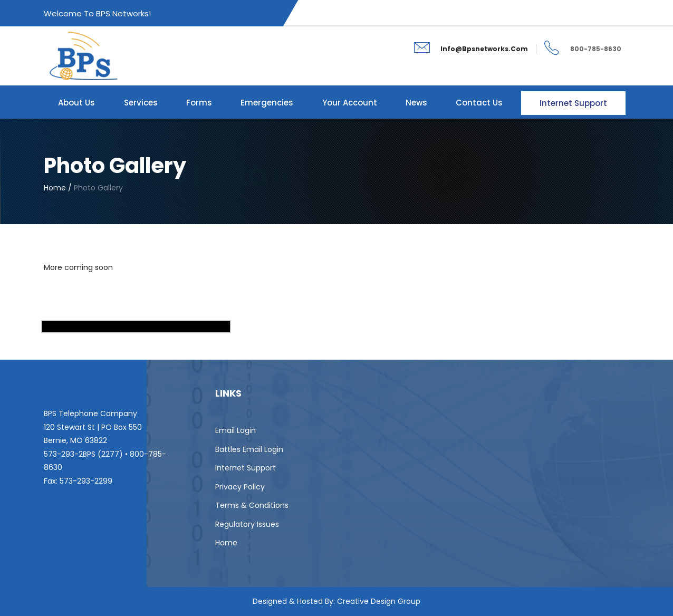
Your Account (350, 103)
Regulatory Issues (247, 524)
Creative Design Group (379, 601)
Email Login (235, 430)
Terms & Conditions (252, 505)
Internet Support (573, 103)
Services (141, 103)
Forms (199, 103)
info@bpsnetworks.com (484, 49)
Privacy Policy (240, 487)
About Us (76, 103)
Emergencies (267, 103)
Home (226, 543)
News (416, 103)
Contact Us (479, 103)
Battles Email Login (249, 449)
